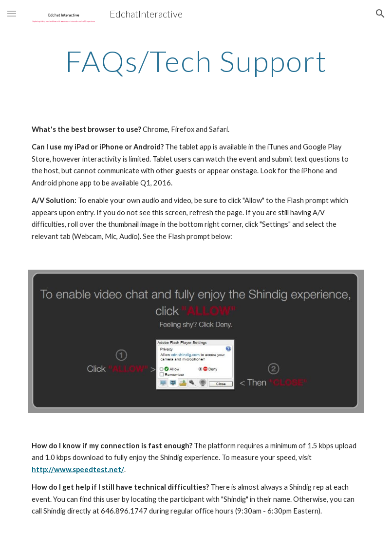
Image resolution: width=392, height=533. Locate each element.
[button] (12, 13)
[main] (196, 61)
